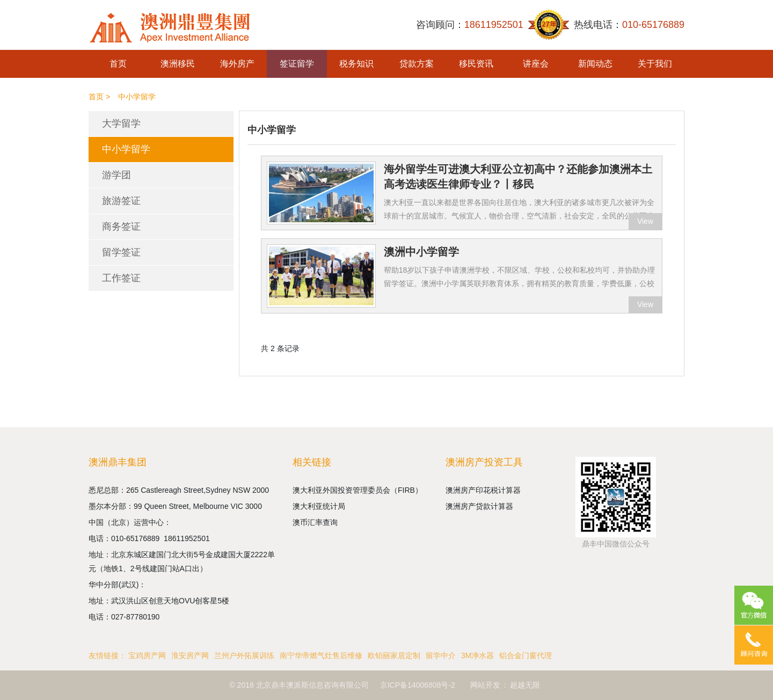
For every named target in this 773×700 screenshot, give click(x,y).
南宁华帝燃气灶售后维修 (321, 655)
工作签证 (121, 278)
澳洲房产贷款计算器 (479, 506)
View (645, 221)
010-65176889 (137, 538)
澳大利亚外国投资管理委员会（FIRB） (358, 490)
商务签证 (121, 227)
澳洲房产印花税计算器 (483, 490)
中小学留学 (126, 149)
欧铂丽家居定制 (394, 655)
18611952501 (188, 538)
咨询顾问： (470, 25)
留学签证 (121, 252)
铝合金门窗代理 (526, 655)
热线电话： (629, 25)
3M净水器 (477, 655)
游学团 (116, 175)
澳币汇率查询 (315, 522)
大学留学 (121, 123)
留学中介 (441, 655)
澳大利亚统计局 (319, 506)
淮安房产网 (190, 655)
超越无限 (525, 685)
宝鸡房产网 (147, 655)
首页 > (99, 97)
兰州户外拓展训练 (244, 655)
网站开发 (485, 685)
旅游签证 (121, 201)
